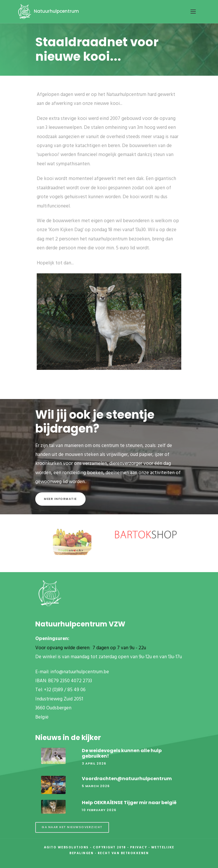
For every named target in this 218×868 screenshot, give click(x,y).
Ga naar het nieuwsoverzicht (72, 827)
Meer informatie (60, 499)
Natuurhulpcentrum (48, 11)
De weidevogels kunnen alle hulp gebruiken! (122, 753)
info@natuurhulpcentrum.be (80, 672)
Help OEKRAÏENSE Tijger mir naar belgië (129, 803)
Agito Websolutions (66, 847)
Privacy (139, 847)
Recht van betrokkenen (123, 853)
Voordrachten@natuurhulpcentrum (127, 779)
